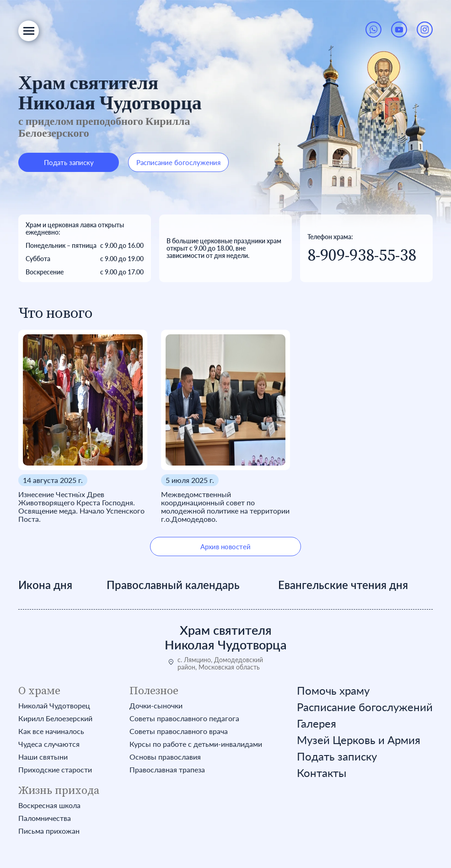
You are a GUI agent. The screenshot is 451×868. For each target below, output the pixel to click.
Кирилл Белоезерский (55, 718)
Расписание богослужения (178, 162)
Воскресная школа (49, 805)
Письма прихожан (49, 831)
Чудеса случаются (49, 744)
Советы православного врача (179, 731)
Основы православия (165, 757)
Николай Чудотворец (54, 706)
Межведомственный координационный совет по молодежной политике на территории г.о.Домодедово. (225, 507)
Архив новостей (225, 547)
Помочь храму (333, 691)
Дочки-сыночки (156, 706)
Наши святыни (43, 757)
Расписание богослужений (365, 707)
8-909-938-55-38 (362, 255)
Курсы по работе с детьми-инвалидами (196, 744)
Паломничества (45, 818)
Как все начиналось (51, 731)
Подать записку (69, 162)
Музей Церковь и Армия (359, 740)
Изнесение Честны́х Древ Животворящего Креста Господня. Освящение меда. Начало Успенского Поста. (81, 507)
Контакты (322, 773)
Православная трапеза (167, 770)
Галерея (317, 723)
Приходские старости (55, 770)
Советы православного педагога (184, 718)
